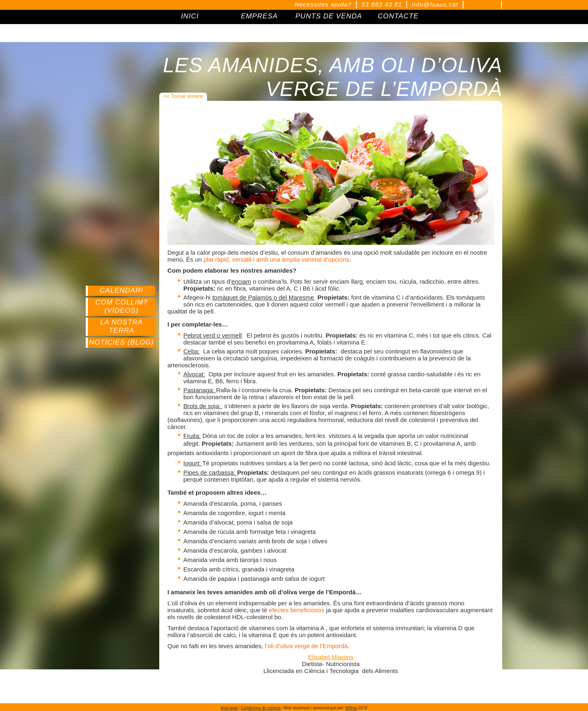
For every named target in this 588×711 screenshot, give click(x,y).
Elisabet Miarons (331, 657)
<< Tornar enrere (183, 96)
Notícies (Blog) (121, 342)
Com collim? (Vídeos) (121, 306)
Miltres (351, 708)
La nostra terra (121, 326)
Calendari (121, 290)
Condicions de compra (261, 708)
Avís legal (229, 708)
